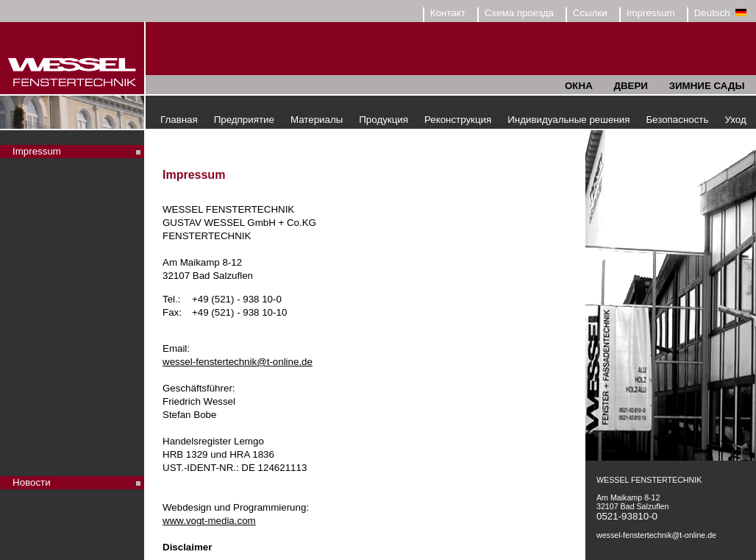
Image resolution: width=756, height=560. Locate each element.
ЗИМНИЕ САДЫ (707, 86)
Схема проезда (519, 13)
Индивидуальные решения (568, 120)
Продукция (384, 120)
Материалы (317, 120)
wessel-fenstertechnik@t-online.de (238, 362)
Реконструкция (458, 120)
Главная (179, 120)
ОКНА (579, 86)
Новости (32, 482)
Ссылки (590, 13)
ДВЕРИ (630, 86)
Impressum (651, 13)
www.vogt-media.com (209, 521)
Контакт (448, 13)
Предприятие (244, 120)
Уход (735, 120)
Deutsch (720, 13)
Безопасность (677, 120)
